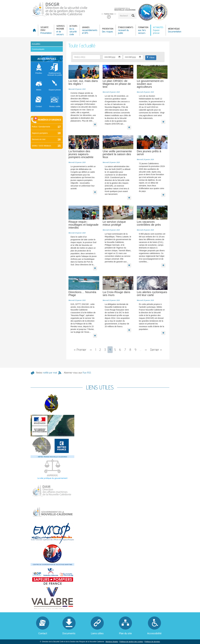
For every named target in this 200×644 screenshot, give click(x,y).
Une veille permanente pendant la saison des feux (117, 154)
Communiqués (38, 49)
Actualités (36, 44)
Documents (69, 633)
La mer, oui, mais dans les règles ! (83, 82)
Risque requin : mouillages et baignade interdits (83, 225)
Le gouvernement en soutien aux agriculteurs (150, 84)
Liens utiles (97, 633)
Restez (47, 373)
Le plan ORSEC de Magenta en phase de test (117, 84)
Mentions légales (112, 642)
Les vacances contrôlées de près (149, 223)
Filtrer (150, 58)
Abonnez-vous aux (77, 373)
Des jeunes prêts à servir (149, 153)
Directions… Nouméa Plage (82, 293)
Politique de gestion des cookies (131, 642)
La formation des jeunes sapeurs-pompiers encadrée (81, 154)
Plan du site (125, 633)
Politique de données (152, 642)
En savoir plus (95, 123)
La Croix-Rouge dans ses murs (116, 293)
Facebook (109, 17)
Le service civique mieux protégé (114, 223)
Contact (43, 633)
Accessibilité (154, 633)
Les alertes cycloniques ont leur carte (152, 293)
